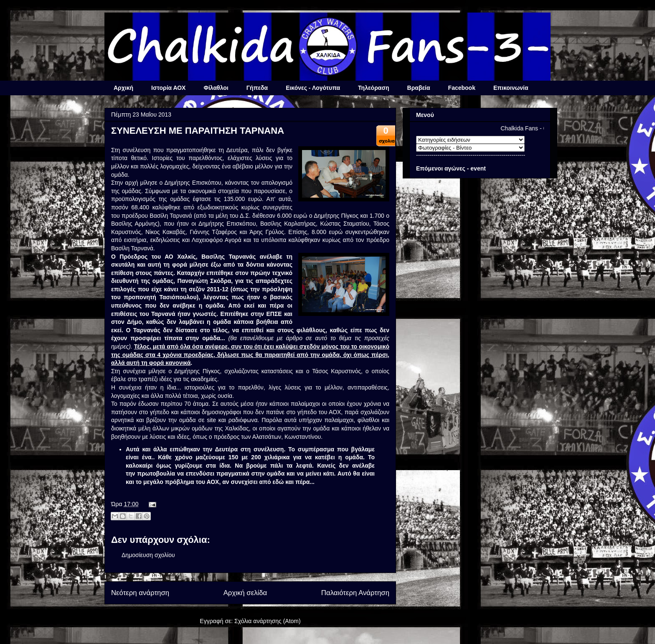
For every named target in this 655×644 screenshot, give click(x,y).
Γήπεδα (257, 88)
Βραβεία (419, 88)
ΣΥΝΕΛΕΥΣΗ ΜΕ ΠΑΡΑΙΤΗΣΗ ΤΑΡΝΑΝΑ (198, 131)
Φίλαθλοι (216, 88)
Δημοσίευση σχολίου (148, 555)
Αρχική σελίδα (245, 593)
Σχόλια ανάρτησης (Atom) (268, 621)
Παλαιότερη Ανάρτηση (355, 593)
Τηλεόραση (373, 88)
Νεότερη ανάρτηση (140, 593)
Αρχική (123, 88)
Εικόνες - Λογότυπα (313, 88)
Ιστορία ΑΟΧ (168, 88)
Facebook (462, 88)
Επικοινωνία (511, 88)
